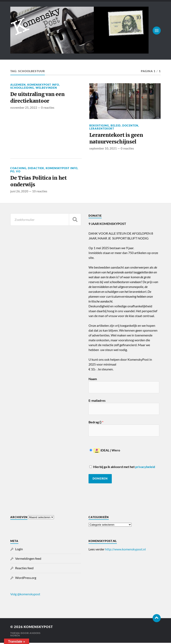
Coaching (18, 169)
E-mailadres (97, 402)
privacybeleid (145, 468)
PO (12, 172)
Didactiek (36, 169)
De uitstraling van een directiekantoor (38, 98)
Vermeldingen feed (28, 560)
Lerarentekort (102, 129)
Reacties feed (24, 569)
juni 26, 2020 (19, 192)
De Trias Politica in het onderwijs (39, 182)
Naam (93, 380)
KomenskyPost (39, 628)
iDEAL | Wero (105, 452)
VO (18, 172)
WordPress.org (26, 579)
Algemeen (18, 85)
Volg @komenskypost (25, 595)
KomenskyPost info (43, 85)
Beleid (116, 125)
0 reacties (48, 108)
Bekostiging (99, 125)
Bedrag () (96, 423)
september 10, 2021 (103, 149)
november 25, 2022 (24, 108)
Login (19, 550)
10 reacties (40, 192)
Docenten (130, 125)
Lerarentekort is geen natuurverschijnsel (117, 139)
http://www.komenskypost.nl (125, 550)
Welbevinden (46, 88)
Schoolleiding (22, 88)
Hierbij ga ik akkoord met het (122, 468)
